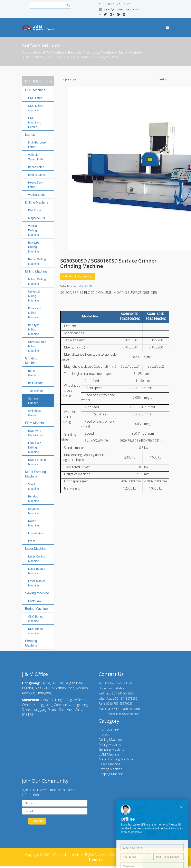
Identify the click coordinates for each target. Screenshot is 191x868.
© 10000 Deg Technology (147, 855)
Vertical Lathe (37, 195)
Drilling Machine (37, 202)
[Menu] (167, 27)
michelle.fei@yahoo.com (124, 714)
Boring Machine (36, 609)
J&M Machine (54, 52)
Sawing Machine (37, 593)
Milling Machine (36, 271)
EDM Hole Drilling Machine (35, 447)
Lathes (30, 135)
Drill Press (35, 210)
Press (32, 541)
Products (75, 52)
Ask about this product (78, 276)
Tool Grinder (36, 391)
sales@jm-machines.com (121, 9)
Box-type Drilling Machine (34, 247)
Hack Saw (35, 601)
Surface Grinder (130, 52)
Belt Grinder (36, 383)
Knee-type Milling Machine (35, 313)
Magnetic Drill (37, 218)
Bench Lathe (36, 167)
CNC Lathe (35, 98)
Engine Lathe (37, 175)
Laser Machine (36, 549)
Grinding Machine (100, 52)
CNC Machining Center (35, 122)
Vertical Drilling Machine (34, 230)
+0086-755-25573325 (117, 4)
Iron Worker (36, 533)
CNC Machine (35, 90)
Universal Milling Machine (34, 296)
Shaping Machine (111, 774)
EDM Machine (35, 423)
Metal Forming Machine (116, 759)
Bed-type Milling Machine (34, 329)
